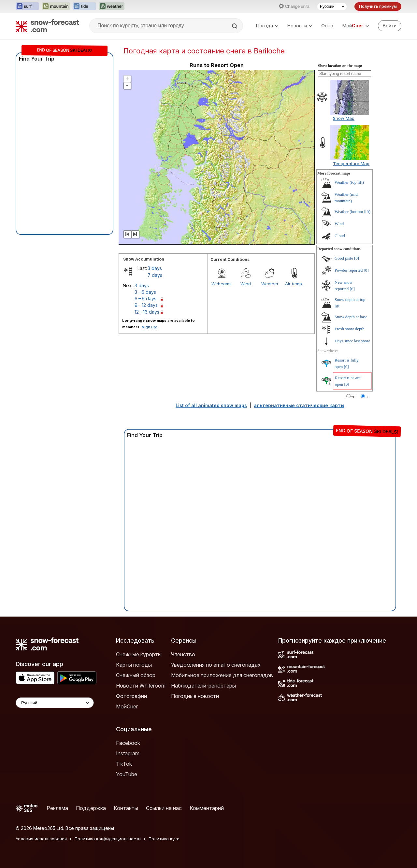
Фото (327, 26)
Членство (183, 654)
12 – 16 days (147, 312)
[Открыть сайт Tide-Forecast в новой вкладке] (84, 7)
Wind (246, 284)
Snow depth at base (351, 317)
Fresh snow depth (350, 329)
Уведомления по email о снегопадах (216, 665)
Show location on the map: (340, 66)
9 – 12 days (146, 305)
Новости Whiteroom (141, 686)
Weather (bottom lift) (352, 212)
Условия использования (41, 839)
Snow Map (344, 118)
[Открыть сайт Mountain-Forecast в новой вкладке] (56, 7)
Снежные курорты (139, 654)
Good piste (344, 258)
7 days (155, 275)
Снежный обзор (136, 675)
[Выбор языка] (332, 7)
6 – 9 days (145, 299)
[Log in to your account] (390, 26)
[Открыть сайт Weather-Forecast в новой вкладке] (112, 7)
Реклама (57, 808)
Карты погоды (134, 665)
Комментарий (207, 808)
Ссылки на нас (164, 808)
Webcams (222, 284)
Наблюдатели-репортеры (203, 686)
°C (354, 397)
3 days (155, 268)
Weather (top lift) (349, 182)
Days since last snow (352, 341)
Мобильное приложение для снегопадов (222, 675)
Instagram (128, 753)
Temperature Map (351, 164)
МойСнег (127, 706)
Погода (267, 26)
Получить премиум (378, 6)
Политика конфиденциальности (108, 839)
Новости (300, 26)
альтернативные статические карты (299, 405)
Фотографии (131, 696)
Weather (270, 284)
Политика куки (164, 839)
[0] (357, 258)
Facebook (128, 743)
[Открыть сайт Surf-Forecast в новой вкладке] (27, 7)
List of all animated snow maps (211, 405)
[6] (352, 289)
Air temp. (294, 284)
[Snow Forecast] (47, 26)
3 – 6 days (145, 292)
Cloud (340, 236)
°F (368, 397)
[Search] (235, 26)
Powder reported (349, 270)
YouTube (127, 774)
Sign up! (149, 327)
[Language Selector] (55, 703)
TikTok (124, 764)
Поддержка (91, 808)
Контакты (126, 808)
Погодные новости (195, 696)
